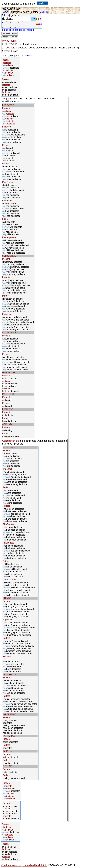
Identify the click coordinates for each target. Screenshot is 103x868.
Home (5, 12)
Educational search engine (24, 12)
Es (39, 24)
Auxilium (44, 12)
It (38, 19)
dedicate (28, 56)
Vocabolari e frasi (10, 33)
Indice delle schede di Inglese (18, 30)
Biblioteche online (10, 37)
